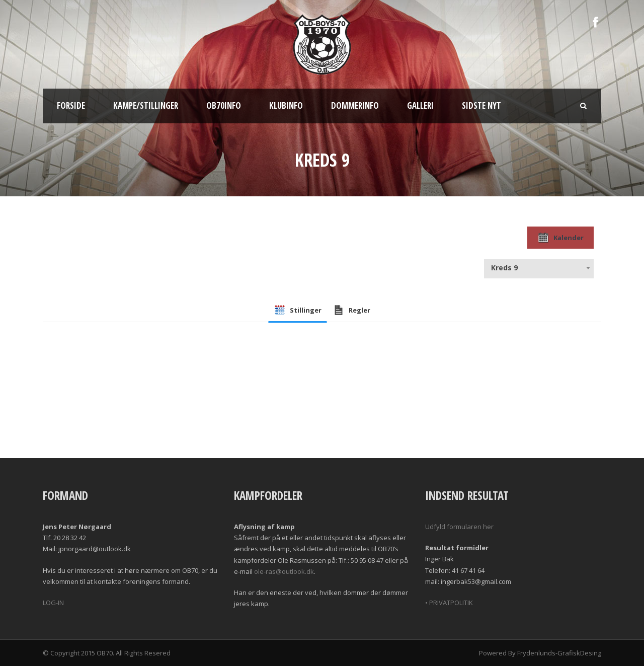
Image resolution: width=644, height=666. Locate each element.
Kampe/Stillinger (146, 105)
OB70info (224, 105)
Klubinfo (286, 105)
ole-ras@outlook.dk (284, 571)
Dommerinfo (355, 105)
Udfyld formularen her (459, 527)
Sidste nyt (481, 105)
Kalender (560, 238)
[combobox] (539, 268)
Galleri (420, 105)
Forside (71, 105)
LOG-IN (53, 603)
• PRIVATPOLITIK (449, 603)
